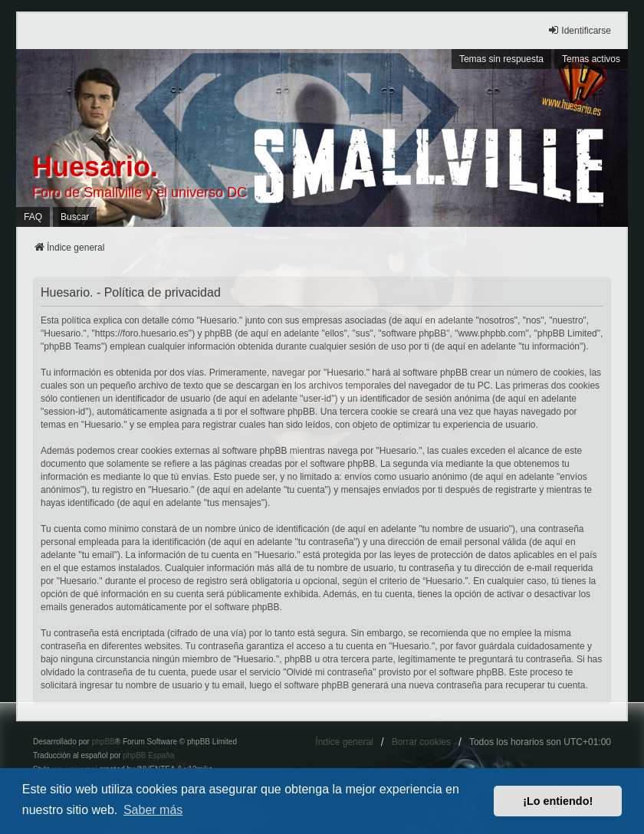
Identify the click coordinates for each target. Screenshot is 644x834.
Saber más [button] (153, 810)
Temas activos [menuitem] (591, 59)
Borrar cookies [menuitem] (421, 742)
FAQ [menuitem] (33, 217)
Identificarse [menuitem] (579, 30)
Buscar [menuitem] (75, 217)
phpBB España (148, 755)
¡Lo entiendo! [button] (558, 801)
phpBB (103, 742)
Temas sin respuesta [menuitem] (501, 59)
